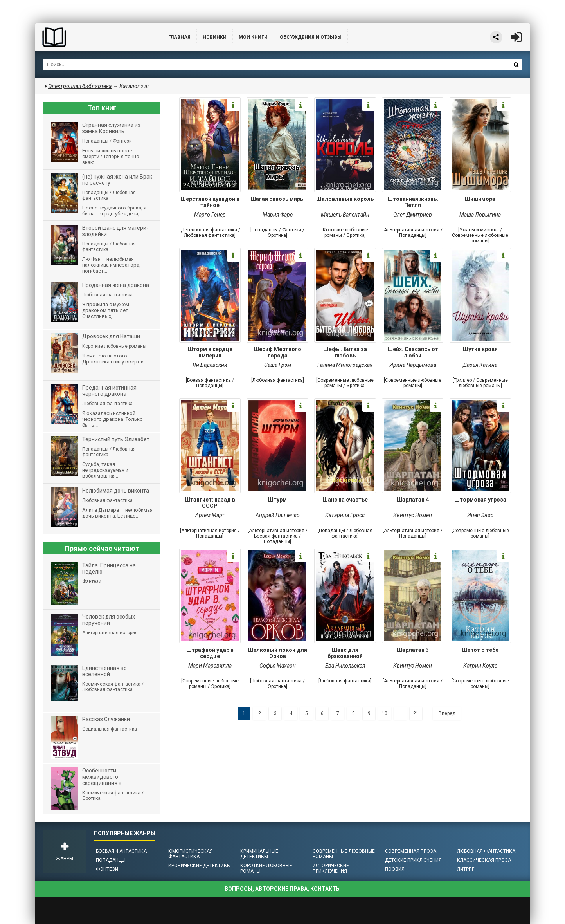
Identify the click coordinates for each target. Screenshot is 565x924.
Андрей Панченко (278, 515)
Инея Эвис (480, 515)
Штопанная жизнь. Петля (413, 202)
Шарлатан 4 (413, 500)
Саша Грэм (278, 365)
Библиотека (94, 37)
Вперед (447, 713)
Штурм (277, 500)
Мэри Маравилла (210, 666)
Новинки (215, 37)
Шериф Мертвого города (277, 352)
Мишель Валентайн (345, 215)
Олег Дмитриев (413, 215)
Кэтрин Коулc (480, 666)
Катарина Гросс (345, 515)
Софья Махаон (278, 666)
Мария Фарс (278, 215)
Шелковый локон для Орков (277, 653)
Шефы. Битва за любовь (345, 352)
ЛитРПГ (466, 869)
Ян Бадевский (210, 365)
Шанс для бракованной (345, 653)
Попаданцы (111, 860)
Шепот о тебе (480, 650)
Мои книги (253, 37)
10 (385, 713)
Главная (179, 37)
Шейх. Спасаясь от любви (413, 352)
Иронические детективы (200, 866)
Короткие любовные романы (266, 868)
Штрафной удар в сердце (210, 653)
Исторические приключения (331, 868)
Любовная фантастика (486, 851)
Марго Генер (210, 215)
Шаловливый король (345, 199)
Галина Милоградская (345, 365)
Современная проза (411, 851)
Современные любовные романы (344, 854)
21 (416, 713)
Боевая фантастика (121, 851)
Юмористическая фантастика (191, 854)
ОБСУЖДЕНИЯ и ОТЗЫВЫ (311, 37)
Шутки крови (480, 349)
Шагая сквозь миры (278, 199)
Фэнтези (107, 869)
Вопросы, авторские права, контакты (283, 889)
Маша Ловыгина (480, 215)
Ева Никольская (345, 666)
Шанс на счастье (345, 500)
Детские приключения (413, 860)
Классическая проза (484, 860)
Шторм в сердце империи (210, 352)
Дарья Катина (480, 365)
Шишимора (480, 199)
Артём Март (210, 515)
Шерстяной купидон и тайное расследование (210, 203)
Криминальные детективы (259, 854)
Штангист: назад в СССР (210, 503)
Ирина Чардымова (413, 365)
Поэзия (395, 869)
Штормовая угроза (480, 500)
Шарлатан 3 (413, 650)
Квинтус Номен (413, 515)
